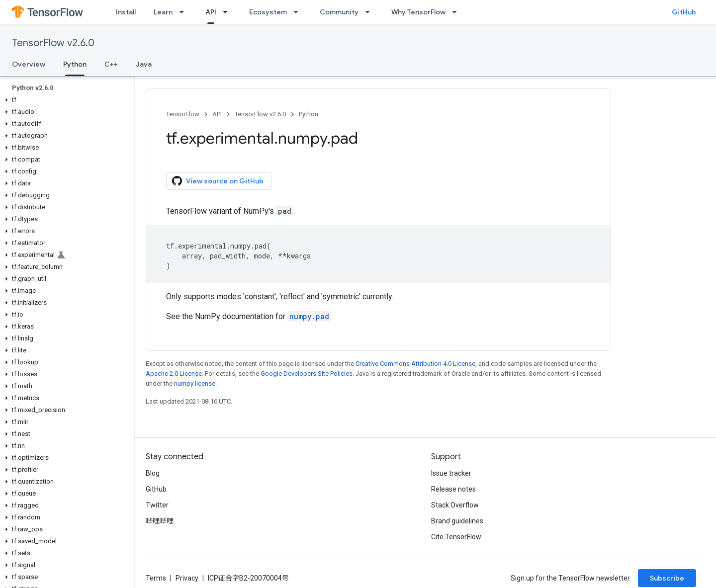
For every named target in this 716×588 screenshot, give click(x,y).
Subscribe (667, 578)
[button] (65, 100)
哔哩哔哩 (160, 521)
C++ (111, 64)
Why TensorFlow (418, 12)
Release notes (453, 489)
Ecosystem (268, 12)
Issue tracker (451, 473)
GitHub (684, 12)
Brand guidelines (457, 521)
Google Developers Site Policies (307, 374)
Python (309, 114)
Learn (163, 12)
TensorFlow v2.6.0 (53, 43)
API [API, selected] (211, 12)
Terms (156, 578)
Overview (29, 64)
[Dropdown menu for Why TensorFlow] (457, 12)
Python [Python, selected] (75, 64)
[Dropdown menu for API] (228, 12)
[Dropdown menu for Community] (370, 12)
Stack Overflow (455, 505)
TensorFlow (183, 114)
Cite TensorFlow (456, 537)
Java (144, 64)
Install (126, 12)
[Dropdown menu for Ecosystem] (299, 12)
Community (339, 12)
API (217, 114)
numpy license (195, 383)
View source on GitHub (218, 181)
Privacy (187, 578)
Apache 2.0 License (174, 374)
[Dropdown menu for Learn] (184, 12)
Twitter (157, 505)
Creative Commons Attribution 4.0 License (415, 364)
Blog (153, 473)
